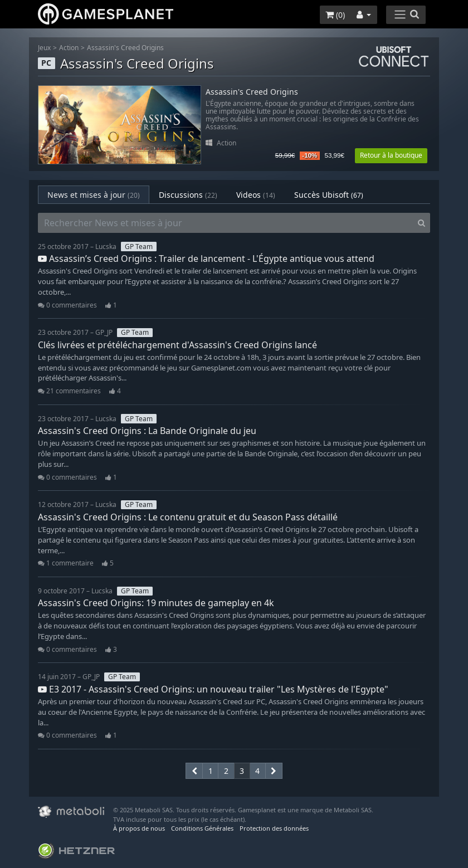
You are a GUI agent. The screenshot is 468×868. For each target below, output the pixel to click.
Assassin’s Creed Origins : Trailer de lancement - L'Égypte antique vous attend (206, 259)
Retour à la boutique (391, 155)
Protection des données (274, 828)
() (335, 15)
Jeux (44, 48)
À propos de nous (139, 828)
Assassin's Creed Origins (125, 48)
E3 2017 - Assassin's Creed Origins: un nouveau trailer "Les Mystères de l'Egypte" (213, 689)
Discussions (188, 195)
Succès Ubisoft (329, 195)
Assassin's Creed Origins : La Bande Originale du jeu (147, 431)
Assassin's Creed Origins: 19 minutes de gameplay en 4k (156, 603)
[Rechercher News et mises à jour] (226, 223)
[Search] (421, 223)
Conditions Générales (202, 828)
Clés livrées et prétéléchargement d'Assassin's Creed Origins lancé (177, 345)
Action (69, 48)
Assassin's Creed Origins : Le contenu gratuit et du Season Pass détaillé (188, 517)
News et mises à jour (94, 195)
